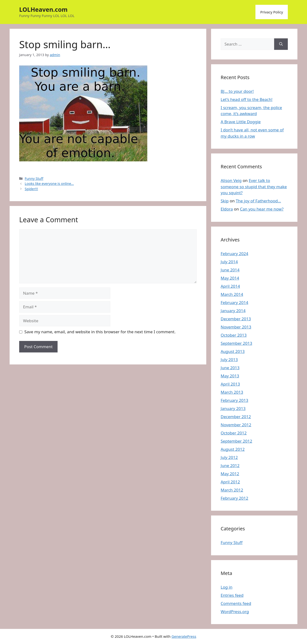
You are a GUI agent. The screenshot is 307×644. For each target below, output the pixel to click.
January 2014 (233, 311)
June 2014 (230, 270)
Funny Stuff (34, 179)
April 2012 (230, 482)
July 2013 (229, 360)
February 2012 (234, 498)
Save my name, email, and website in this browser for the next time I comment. (100, 332)
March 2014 (232, 294)
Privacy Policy (272, 12)
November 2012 (236, 425)
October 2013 (234, 335)
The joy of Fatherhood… (258, 201)
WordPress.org (235, 612)
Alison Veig (231, 180)
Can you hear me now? (262, 209)
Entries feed (232, 595)
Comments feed (236, 603)
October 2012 (234, 433)
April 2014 (230, 286)
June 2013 (230, 368)
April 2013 (230, 384)
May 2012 (230, 474)
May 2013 (230, 376)
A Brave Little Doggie (241, 122)
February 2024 (234, 254)
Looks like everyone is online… (49, 184)
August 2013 (233, 351)
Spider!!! (31, 189)
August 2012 (233, 449)
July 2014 (229, 262)
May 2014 (230, 278)
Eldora (227, 209)
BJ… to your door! (237, 91)
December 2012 (236, 417)
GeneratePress (184, 636)
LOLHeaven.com (43, 9)
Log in (227, 587)
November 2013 (236, 327)
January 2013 (233, 408)
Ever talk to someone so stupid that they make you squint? (254, 187)
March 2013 (232, 392)
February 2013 (234, 400)
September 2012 (236, 441)
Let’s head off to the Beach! (247, 99)
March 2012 (232, 490)
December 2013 (236, 319)
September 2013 (236, 343)
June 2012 (230, 465)
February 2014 (234, 302)
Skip (225, 201)
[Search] (281, 44)
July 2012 (229, 457)
